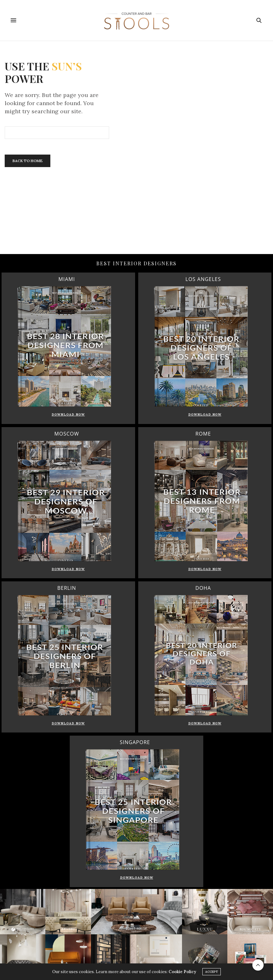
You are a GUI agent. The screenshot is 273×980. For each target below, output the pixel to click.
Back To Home (28, 161)
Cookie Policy (182, 972)
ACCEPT (212, 972)
